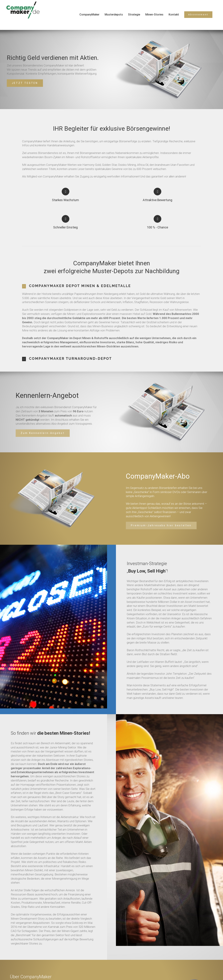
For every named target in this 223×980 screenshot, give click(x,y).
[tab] (112, 286)
